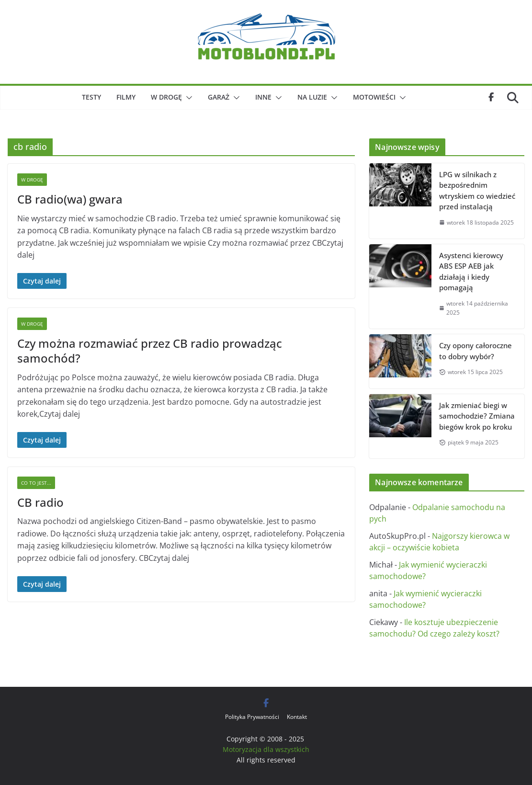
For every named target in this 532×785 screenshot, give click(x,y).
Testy (91, 97)
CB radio (40, 502)
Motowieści (374, 97)
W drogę (166, 97)
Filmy (126, 97)
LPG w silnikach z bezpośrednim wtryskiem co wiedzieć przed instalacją (477, 191)
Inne (263, 97)
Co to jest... (36, 483)
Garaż (219, 97)
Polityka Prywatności (252, 717)
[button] (187, 98)
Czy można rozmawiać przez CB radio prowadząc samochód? (150, 351)
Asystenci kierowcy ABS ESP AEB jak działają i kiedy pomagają (471, 272)
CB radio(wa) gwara (70, 199)
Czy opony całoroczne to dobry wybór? (475, 351)
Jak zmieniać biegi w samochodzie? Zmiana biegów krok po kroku (477, 416)
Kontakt (297, 717)
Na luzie (312, 97)
